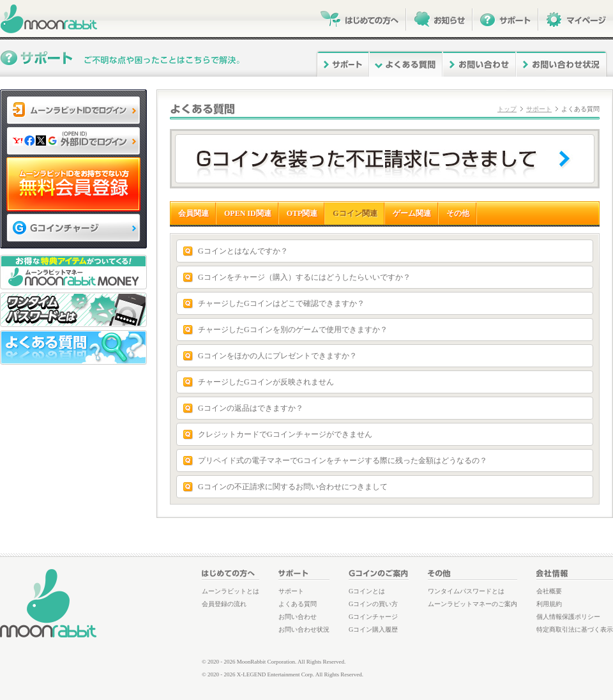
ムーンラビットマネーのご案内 (473, 604)
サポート (539, 109)
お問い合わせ (298, 617)
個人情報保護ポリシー (568, 617)
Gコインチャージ (373, 617)
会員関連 (193, 213)
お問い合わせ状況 (304, 629)
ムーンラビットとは (231, 591)
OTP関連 (302, 213)
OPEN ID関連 (248, 213)
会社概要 (549, 591)
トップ (507, 109)
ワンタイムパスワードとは (466, 591)
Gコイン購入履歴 (373, 629)
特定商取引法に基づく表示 (575, 629)
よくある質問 (298, 604)
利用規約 (549, 604)
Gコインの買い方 (373, 604)
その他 (458, 213)
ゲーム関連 (412, 213)
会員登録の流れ (224, 604)
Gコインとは (367, 591)
